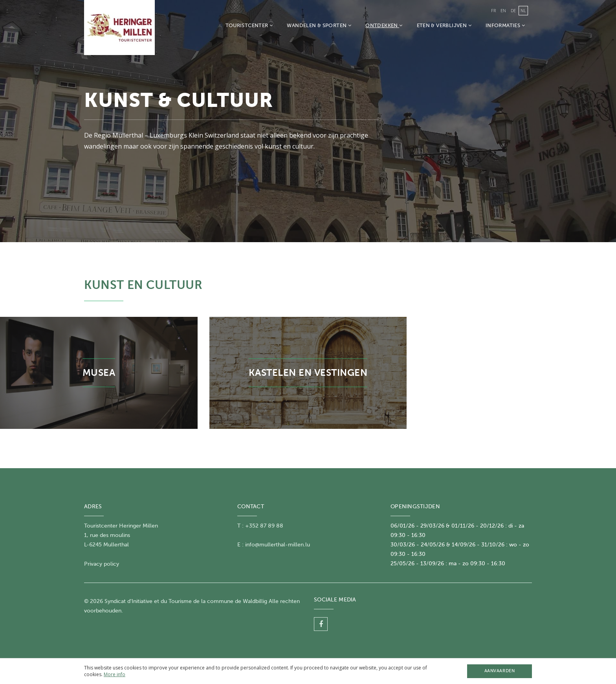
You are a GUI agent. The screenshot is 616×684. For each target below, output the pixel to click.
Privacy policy (102, 564)
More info (115, 674)
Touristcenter (249, 25)
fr (493, 10)
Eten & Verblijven (444, 25)
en (503, 10)
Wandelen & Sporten (319, 25)
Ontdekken (384, 25)
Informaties (505, 25)
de (513, 10)
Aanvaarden (500, 671)
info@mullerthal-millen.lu (278, 545)
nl (523, 10)
